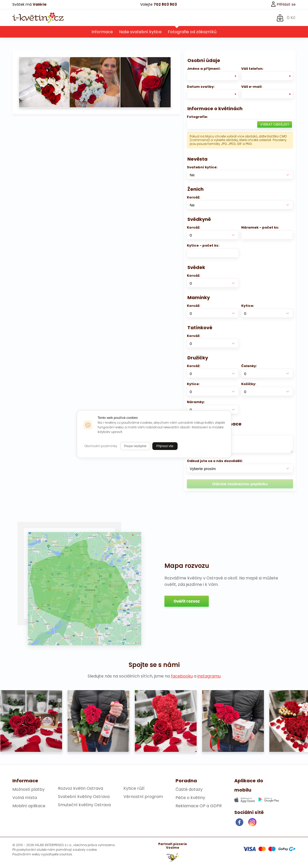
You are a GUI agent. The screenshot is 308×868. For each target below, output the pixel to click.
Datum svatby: (201, 87)
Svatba (174, 18)
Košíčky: (249, 384)
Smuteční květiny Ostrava (84, 805)
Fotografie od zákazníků (192, 32)
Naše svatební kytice (140, 32)
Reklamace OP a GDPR (199, 806)
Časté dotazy (189, 790)
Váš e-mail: (252, 87)
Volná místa (25, 798)
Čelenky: (249, 366)
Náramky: (196, 402)
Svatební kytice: (202, 167)
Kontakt (200, 18)
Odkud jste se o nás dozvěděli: (215, 461)
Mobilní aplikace (29, 806)
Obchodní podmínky (101, 446)
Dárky (130, 18)
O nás (152, 18)
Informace (102, 32)
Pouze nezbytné (135, 446)
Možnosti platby (28, 790)
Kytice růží (134, 789)
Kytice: (248, 306)
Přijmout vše (165, 446)
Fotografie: (197, 117)
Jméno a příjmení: (204, 69)
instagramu (209, 676)
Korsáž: (194, 198)
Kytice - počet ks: (203, 246)
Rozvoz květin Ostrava (81, 789)
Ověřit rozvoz (187, 601)
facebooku (182, 676)
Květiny (107, 18)
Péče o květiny (190, 798)
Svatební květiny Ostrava (84, 797)
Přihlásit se (283, 4)
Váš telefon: (252, 69)
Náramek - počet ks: (260, 228)
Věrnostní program (143, 797)
